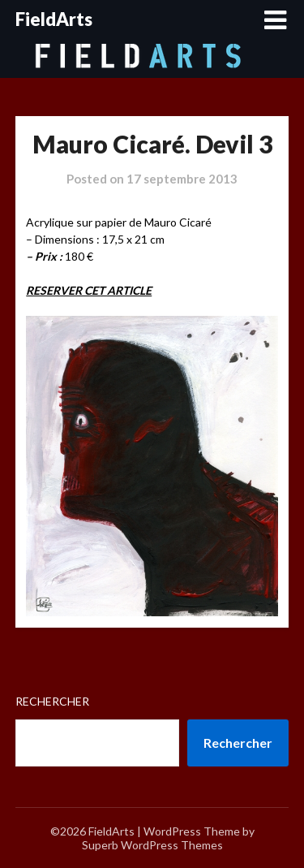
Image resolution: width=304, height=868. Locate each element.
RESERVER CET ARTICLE (89, 290)
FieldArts (54, 19)
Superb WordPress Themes (152, 845)
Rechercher (52, 701)
